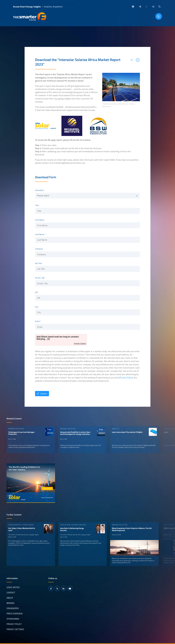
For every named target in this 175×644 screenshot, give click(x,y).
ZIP (37, 292)
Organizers (13, 608)
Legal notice (13, 587)
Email (37, 321)
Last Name (40, 234)
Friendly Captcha (80, 344)
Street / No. (40, 278)
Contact (11, 593)
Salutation (39, 190)
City (37, 307)
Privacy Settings (15, 629)
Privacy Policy (126, 378)
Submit (41, 394)
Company (39, 249)
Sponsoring (13, 619)
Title (37, 205)
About (10, 598)
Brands (10, 603)
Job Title (39, 263)
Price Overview (15, 613)
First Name (40, 220)
